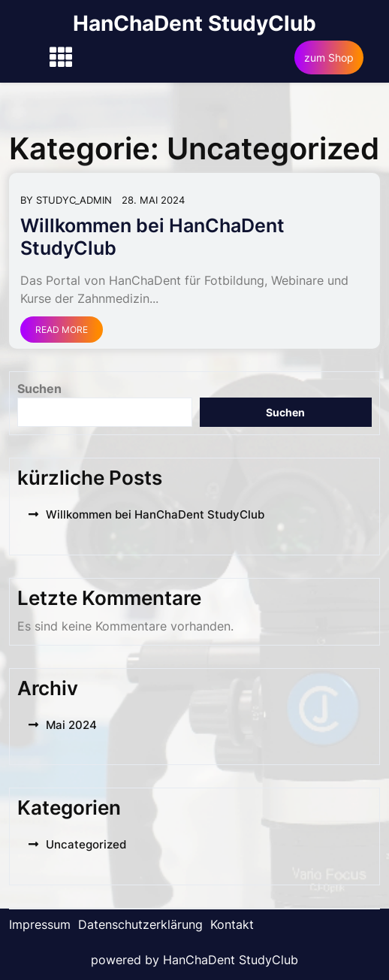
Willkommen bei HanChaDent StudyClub (155, 514)
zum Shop (329, 57)
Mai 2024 (71, 725)
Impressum (40, 924)
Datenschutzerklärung (140, 924)
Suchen (39, 389)
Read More (62, 330)
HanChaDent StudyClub (194, 23)
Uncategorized (86, 844)
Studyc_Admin (74, 200)
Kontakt (232, 924)
